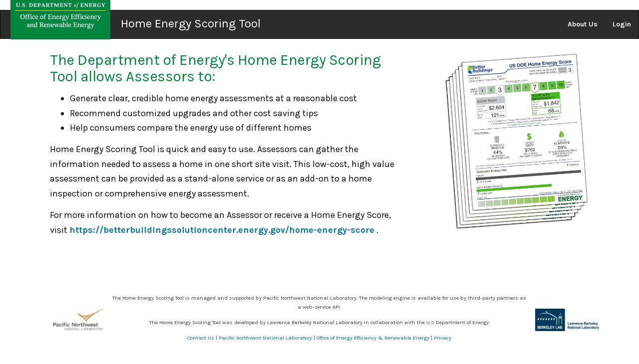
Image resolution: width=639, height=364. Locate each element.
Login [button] (622, 24)
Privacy (443, 338)
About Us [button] (583, 24)
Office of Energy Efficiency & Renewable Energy (373, 338)
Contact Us (201, 338)
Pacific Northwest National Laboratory (265, 338)
